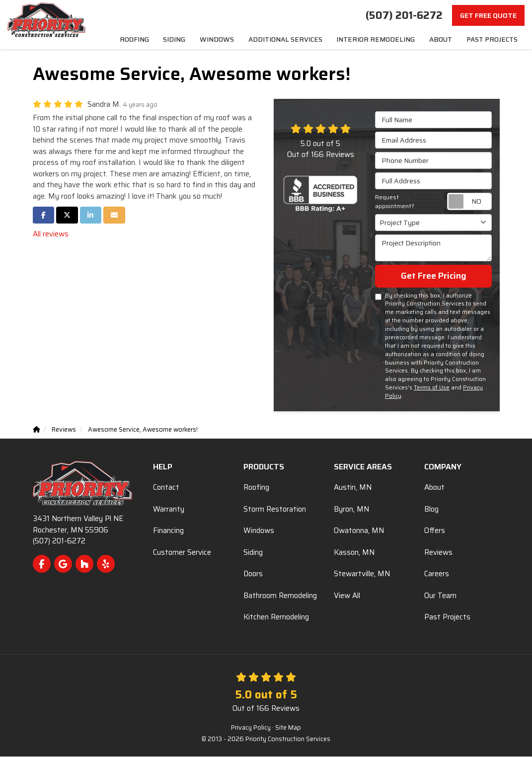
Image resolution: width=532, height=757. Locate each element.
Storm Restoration (275, 510)
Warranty (169, 510)
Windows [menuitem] (238, 39)
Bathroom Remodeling (280, 596)
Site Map (288, 728)
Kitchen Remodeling (276, 617)
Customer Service (182, 553)
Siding (253, 553)
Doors (253, 574)
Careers (437, 574)
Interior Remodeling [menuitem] (383, 39)
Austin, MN (353, 488)
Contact (166, 488)
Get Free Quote (488, 15)
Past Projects (447, 617)
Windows (259, 531)
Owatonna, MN (359, 531)
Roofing (256, 488)
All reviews (51, 234)
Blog (431, 510)
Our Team (440, 596)
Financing (168, 531)
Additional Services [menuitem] (302, 39)
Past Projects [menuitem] (493, 39)
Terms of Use (432, 388)
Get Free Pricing (434, 276)
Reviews (438, 553)
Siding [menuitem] (198, 39)
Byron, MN (351, 510)
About (434, 488)
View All (347, 596)
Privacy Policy (251, 728)
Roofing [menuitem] (160, 39)
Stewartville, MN (362, 574)
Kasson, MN (354, 553)
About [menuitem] (443, 39)
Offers (435, 531)
